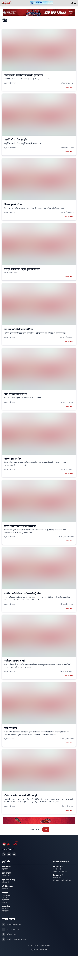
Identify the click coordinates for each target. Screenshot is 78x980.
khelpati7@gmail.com (60, 871)
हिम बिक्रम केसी (6, 876)
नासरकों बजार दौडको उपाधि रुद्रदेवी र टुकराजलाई (23, 75)
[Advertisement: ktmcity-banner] (42, 3)
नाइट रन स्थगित (11, 728)
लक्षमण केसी (5, 900)
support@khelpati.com (14, 925)
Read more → (69, 87)
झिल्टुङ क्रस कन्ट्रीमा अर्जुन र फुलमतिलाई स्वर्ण (22, 269)
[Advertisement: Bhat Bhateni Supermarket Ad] (39, 12)
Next (46, 829)
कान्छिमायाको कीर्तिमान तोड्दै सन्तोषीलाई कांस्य (23, 594)
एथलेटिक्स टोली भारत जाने (15, 661)
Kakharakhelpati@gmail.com (62, 880)
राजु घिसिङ (5, 869)
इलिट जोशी (5, 889)
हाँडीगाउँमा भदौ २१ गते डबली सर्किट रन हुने (21, 796)
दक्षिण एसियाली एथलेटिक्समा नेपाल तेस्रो (20, 526)
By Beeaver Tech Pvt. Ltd (39, 950)
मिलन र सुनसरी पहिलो (13, 205)
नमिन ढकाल (5, 911)
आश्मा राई (5, 902)
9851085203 (57, 878)
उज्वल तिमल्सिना (6, 896)
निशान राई (4, 898)
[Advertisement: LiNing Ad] (39, 821)
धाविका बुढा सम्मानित (13, 459)
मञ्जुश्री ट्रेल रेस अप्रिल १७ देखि (16, 140)
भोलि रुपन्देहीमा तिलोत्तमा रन (15, 394)
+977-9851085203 (13, 929)
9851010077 (57, 869)
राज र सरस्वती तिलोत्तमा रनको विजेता (19, 329)
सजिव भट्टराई (5, 882)
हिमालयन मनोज (6, 909)
